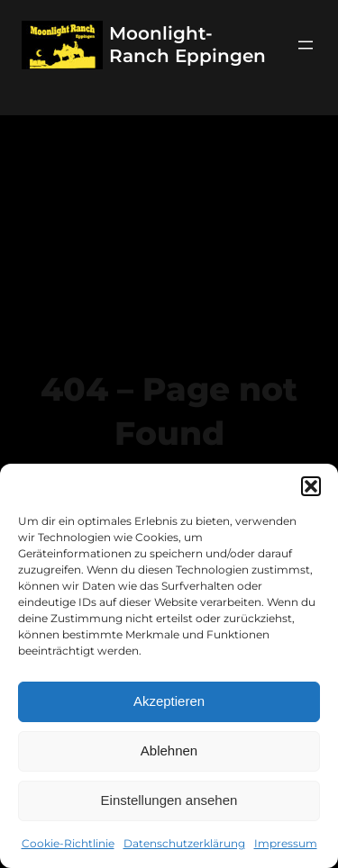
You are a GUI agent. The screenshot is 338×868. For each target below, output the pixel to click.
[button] (311, 486)
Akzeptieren (169, 701)
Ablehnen (169, 750)
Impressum (286, 843)
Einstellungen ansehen (169, 800)
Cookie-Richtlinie (68, 843)
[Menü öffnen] (306, 45)
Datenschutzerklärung (184, 843)
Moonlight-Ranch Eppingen (187, 45)
